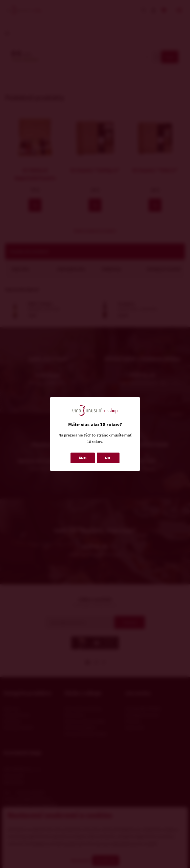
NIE (108, 458)
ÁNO (83, 458)
